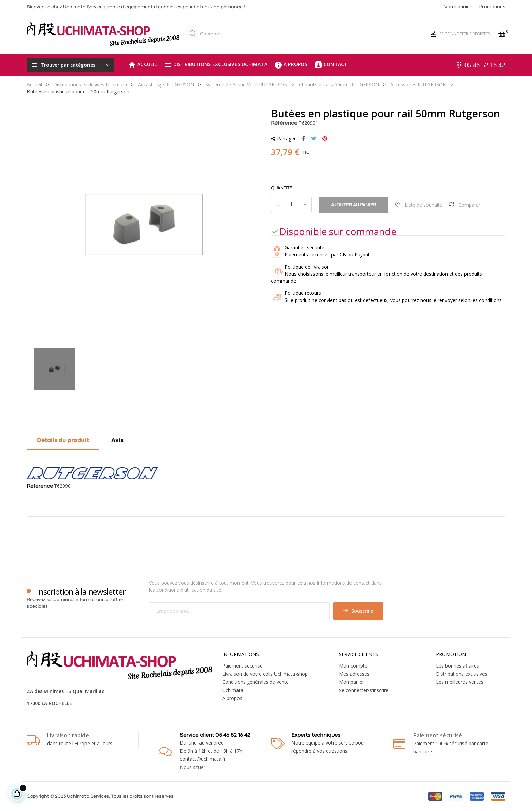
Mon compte (353, 666)
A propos (232, 698)
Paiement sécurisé (242, 666)
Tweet (314, 139)
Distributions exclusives (462, 674)
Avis (117, 440)
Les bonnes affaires (458, 666)
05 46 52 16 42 (485, 65)
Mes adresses (354, 674)
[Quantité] (291, 205)
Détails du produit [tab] (63, 440)
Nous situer (193, 767)
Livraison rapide (68, 735)
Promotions (492, 7)
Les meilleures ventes (460, 682)
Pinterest (325, 139)
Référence (284, 123)
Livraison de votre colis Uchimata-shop (265, 674)
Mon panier (351, 682)
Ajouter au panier (354, 205)
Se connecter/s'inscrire (364, 690)
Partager (303, 139)
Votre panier (458, 7)
